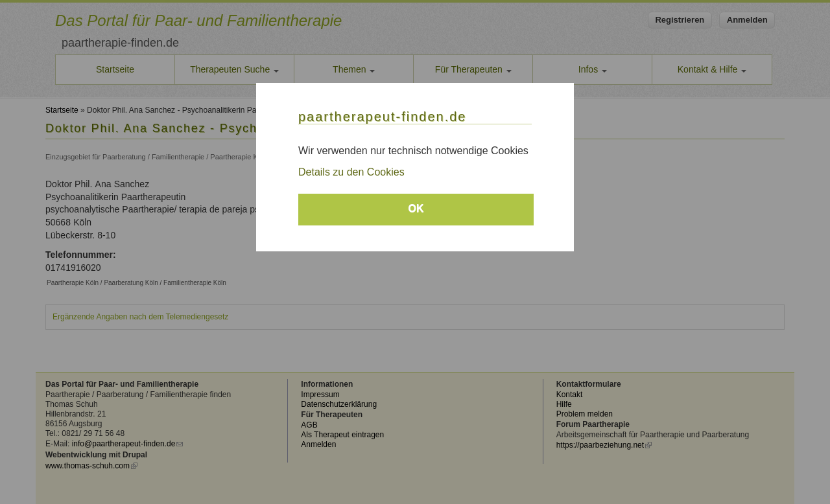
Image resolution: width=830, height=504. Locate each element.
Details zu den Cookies (351, 172)
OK (416, 208)
